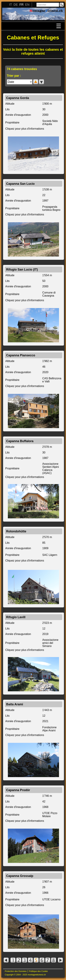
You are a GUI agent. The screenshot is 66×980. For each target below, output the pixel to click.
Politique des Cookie (38, 971)
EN (27, 5)
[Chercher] (48, 5)
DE (16, 5)
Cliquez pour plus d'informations (25, 129)
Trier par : (14, 76)
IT (11, 5)
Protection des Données (16, 971)
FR (21, 5)
